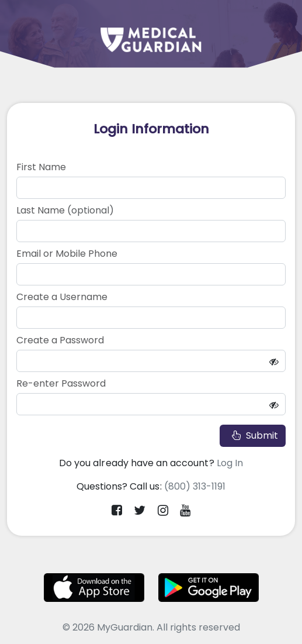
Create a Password (60, 340)
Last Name (65, 210)
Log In (230, 463)
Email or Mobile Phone (67, 254)
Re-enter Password (61, 383)
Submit (253, 435)
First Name (41, 167)
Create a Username (62, 297)
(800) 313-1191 (195, 486)
